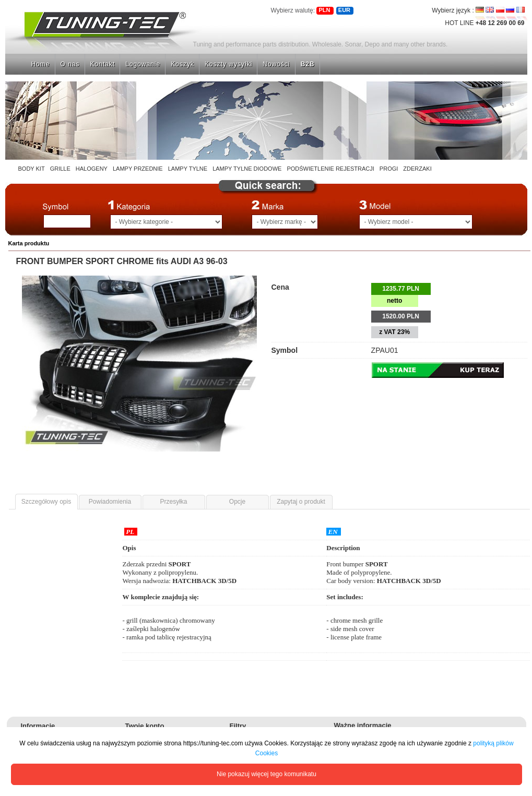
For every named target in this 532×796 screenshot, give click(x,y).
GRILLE (60, 169)
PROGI (389, 169)
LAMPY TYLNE (188, 169)
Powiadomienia (110, 502)
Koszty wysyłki (228, 64)
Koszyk (182, 64)
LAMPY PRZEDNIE (138, 169)
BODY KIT (32, 169)
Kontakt (103, 64)
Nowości (276, 64)
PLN (324, 10)
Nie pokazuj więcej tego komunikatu (267, 774)
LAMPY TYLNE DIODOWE (247, 169)
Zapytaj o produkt (301, 502)
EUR (344, 10)
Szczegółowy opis (46, 502)
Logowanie (143, 64)
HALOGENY (92, 169)
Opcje (237, 502)
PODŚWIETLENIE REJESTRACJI (330, 169)
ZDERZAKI (417, 169)
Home (41, 64)
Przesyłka (173, 502)
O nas (70, 64)
